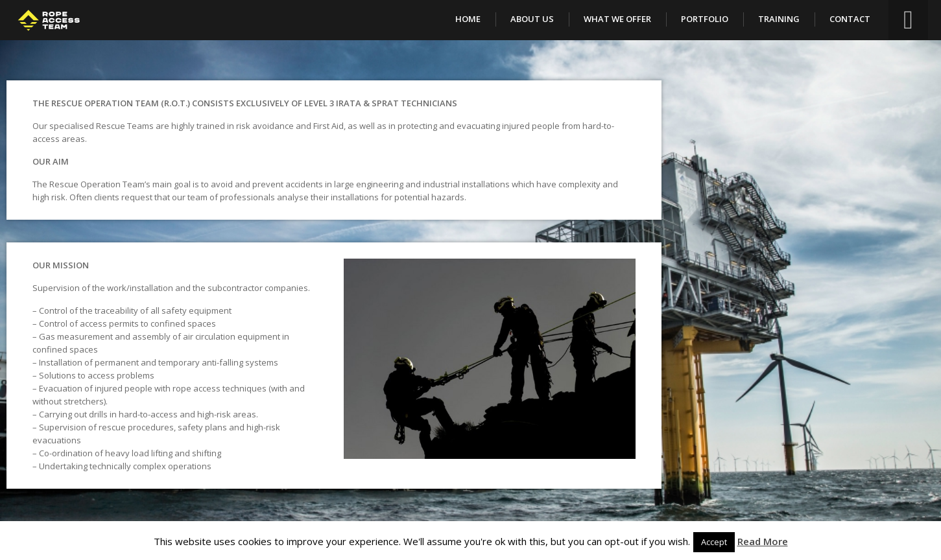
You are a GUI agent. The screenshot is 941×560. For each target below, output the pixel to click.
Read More (763, 541)
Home (468, 19)
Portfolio (705, 19)
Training (779, 19)
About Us (532, 19)
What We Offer (617, 19)
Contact (850, 19)
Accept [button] (714, 542)
